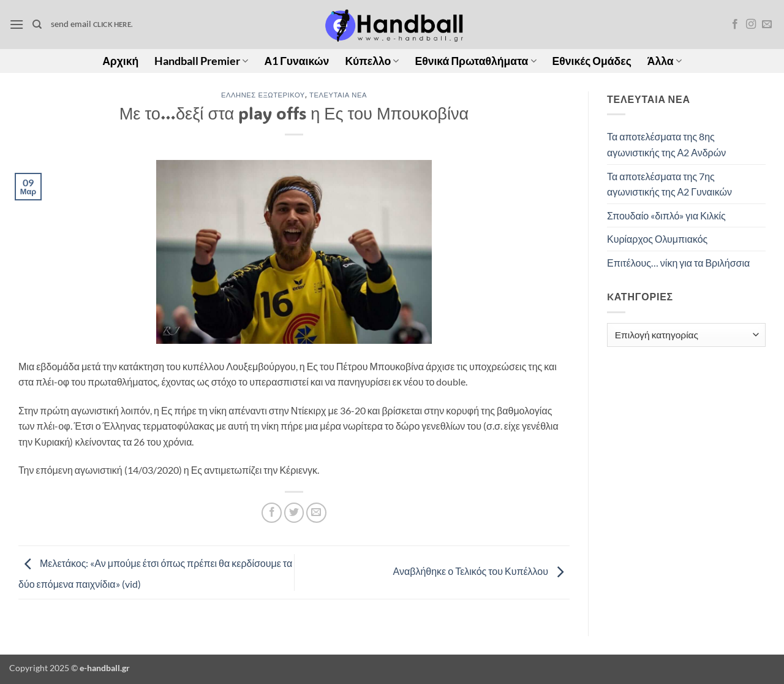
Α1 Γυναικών (296, 61)
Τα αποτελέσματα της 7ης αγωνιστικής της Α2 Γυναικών (669, 184)
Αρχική (120, 61)
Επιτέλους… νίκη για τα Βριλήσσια (678, 263)
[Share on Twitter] (294, 513)
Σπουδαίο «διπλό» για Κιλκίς (666, 215)
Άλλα (665, 61)
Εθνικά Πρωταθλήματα (475, 61)
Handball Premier (201, 61)
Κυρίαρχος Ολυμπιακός (657, 239)
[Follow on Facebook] (735, 25)
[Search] (37, 25)
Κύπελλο (372, 61)
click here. (113, 24)
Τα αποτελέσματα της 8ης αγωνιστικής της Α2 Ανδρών (666, 144)
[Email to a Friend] (316, 513)
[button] (17, 24)
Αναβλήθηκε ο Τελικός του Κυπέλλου (481, 571)
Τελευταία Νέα (338, 95)
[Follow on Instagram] (751, 25)
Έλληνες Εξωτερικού (263, 95)
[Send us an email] (767, 25)
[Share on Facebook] (272, 513)
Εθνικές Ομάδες (592, 61)
